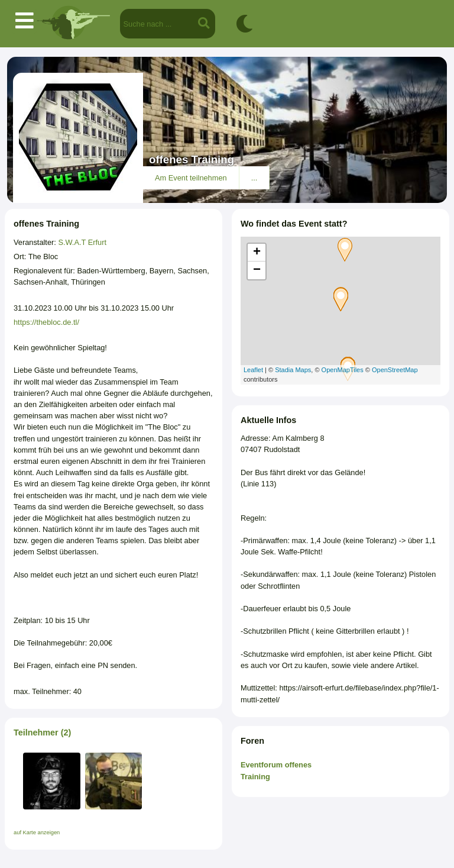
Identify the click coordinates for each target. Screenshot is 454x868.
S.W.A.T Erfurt (82, 242)
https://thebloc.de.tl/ (46, 322)
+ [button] (257, 253)
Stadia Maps (293, 370)
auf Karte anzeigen (37, 832)
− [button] (257, 270)
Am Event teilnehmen (191, 178)
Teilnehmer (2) (42, 733)
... (254, 178)
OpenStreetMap (395, 370)
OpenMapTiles (343, 370)
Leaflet (253, 370)
